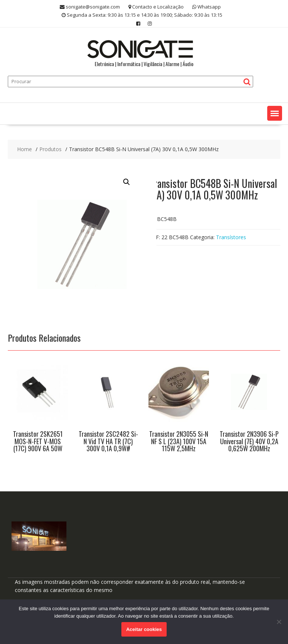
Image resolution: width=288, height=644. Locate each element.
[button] (275, 113)
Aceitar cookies (144, 629)
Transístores (231, 237)
